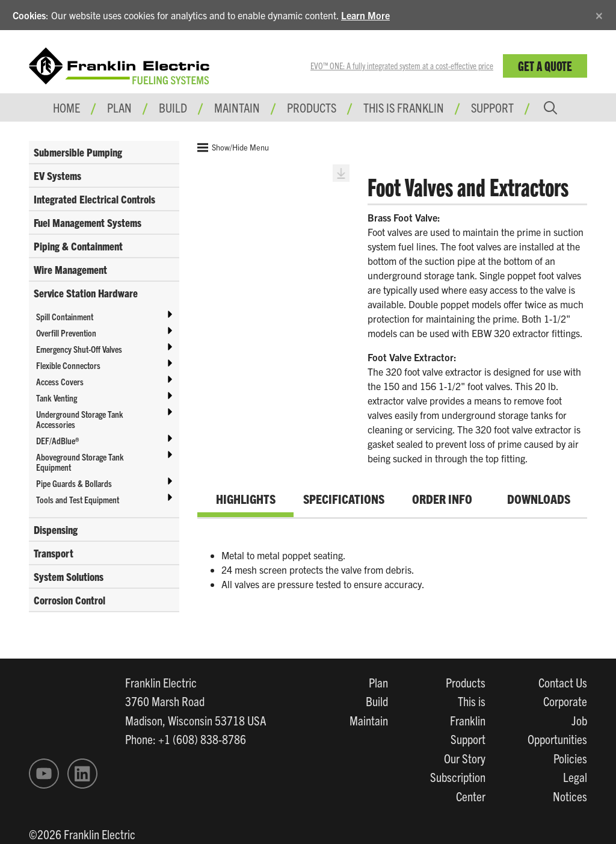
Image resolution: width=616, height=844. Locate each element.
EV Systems (57, 175)
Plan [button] (119, 107)
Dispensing (56, 529)
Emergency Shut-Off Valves (79, 349)
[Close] (599, 14)
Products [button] (312, 107)
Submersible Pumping (78, 152)
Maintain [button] (237, 107)
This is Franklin (404, 107)
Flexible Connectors (68, 365)
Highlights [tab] (246, 498)
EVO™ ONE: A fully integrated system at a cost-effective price (402, 66)
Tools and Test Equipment (78, 499)
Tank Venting (57, 398)
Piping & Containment (78, 246)
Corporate (565, 701)
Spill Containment (65, 316)
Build (377, 701)
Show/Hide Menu (233, 147)
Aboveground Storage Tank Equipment (80, 462)
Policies (570, 758)
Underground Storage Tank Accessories (80, 419)
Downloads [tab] (539, 498)
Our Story (465, 758)
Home (66, 107)
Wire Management (70, 269)
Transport (54, 553)
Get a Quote (545, 65)
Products (466, 682)
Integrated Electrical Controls (94, 199)
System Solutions (69, 576)
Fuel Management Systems (88, 222)
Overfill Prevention (66, 333)
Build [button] (173, 107)
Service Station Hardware (86, 293)
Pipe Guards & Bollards (74, 483)
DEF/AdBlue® (57, 440)
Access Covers (60, 381)
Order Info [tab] (442, 498)
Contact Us (563, 682)
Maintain (369, 720)
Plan (378, 682)
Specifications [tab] (344, 498)
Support (492, 107)
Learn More (365, 15)
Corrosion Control (69, 600)
